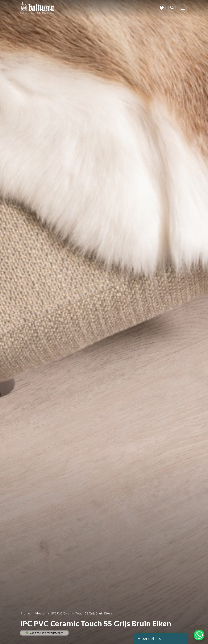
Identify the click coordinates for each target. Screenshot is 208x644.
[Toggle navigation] (183, 9)
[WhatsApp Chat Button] (199, 635)
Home (26, 613)
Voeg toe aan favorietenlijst (44, 633)
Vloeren (41, 613)
